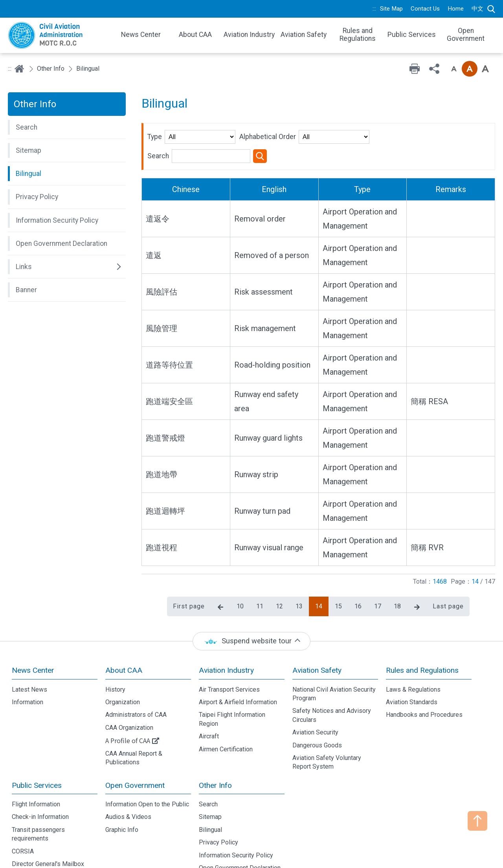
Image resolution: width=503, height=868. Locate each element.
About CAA (124, 640)
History (115, 660)
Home (456, 9)
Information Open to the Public (147, 774)
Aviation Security (315, 702)
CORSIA (23, 821)
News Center (33, 640)
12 (279, 576)
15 (338, 576)
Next (417, 577)
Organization (123, 672)
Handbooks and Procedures (424, 685)
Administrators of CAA (136, 685)
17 (378, 576)
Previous (220, 577)
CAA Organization (129, 698)
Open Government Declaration (240, 838)
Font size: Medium (470, 69)
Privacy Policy (218, 812)
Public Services (37, 755)
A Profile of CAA (128, 711)
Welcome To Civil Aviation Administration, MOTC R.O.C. (59, 35)
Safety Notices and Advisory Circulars (332, 686)
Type (155, 137)
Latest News (29, 660)
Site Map (391, 9)
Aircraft (209, 706)
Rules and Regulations (422, 640)
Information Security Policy (236, 825)
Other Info (51, 69)
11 (260, 576)
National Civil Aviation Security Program (334, 664)
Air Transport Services (229, 660)
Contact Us (425, 9)
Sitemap (210, 787)
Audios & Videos (128, 787)
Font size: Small (454, 69)
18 (397, 576)
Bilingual (210, 800)
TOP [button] (477, 821)
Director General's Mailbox (48, 834)
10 (240, 576)
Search (491, 9)
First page (189, 576)
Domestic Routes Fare (43, 847)
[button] (67, 127)
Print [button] (415, 69)
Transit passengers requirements (38, 804)
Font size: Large (485, 69)
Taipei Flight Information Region (232, 689)
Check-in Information (40, 787)
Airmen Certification (226, 719)
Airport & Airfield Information (238, 672)
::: (374, 9)
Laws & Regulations (413, 660)
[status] (251, 611)
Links (206, 851)
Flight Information (36, 774)
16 (358, 576)
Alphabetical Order (268, 137)
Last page (448, 576)
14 (319, 576)
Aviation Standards (412, 672)
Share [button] (434, 69)
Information (28, 672)
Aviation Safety (317, 640)
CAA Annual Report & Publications (134, 728)
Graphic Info (122, 800)
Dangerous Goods (317, 715)
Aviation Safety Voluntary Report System (327, 732)
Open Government (135, 755)
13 (299, 576)
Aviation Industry (226, 640)
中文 (477, 9)
